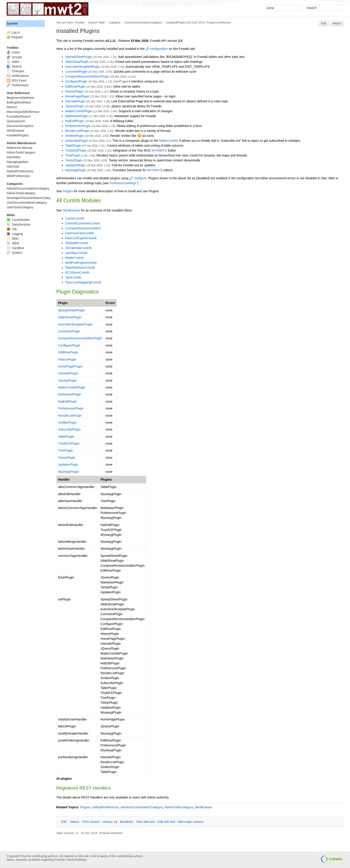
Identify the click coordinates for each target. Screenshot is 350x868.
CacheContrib (75, 218)
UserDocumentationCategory (143, 22)
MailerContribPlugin (79, 111)
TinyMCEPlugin (76, 150)
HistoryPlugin (74, 91)
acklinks (126, 822)
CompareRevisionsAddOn (83, 228)
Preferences (18, 85)
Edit (324, 23)
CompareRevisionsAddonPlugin (87, 76)
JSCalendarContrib (78, 248)
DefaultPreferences (106, 807)
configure (138, 178)
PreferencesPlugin (78, 126)
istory (108, 822)
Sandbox (15, 248)
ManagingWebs (18, 162)
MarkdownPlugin (77, 116)
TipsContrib (73, 277)
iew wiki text (146, 822)
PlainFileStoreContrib (80, 268)
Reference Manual (19, 148)
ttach (75, 822)
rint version (91, 822)
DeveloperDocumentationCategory (31, 198)
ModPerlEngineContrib (81, 263)
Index (13, 62)
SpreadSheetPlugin (79, 57)
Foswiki (79, 22)
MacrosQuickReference (23, 112)
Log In (16, 32)
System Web (96, 22)
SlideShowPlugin (77, 62)
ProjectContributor (218, 22)
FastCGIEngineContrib (81, 238)
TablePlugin (73, 146)
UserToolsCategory (20, 207)
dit (64, 822)
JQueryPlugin (75, 106)
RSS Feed (16, 80)
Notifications (18, 76)
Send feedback (77, 860)
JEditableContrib (77, 243)
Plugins (68, 191)
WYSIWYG (159, 150)
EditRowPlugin (75, 87)
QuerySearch (16, 121)
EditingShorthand (19, 102)
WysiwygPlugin (76, 170)
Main (13, 239)
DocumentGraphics (20, 126)
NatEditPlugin (75, 121)
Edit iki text (167, 822)
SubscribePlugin (76, 141)
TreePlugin (73, 155)
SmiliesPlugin (75, 136)
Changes (16, 71)
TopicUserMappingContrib (83, 282)
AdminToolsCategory (179, 807)
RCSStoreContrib (77, 272)
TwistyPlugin (74, 160)
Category (114, 22)
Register (17, 37)
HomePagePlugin (77, 96)
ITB (12, 229)
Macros (12, 107)
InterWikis (14, 157)
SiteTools (13, 167)
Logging (15, 234)
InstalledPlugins (176, 22)
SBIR (13, 243)
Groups (14, 57)
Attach (337, 23)
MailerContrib (168, 141)
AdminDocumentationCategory (142, 807)
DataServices (19, 224)
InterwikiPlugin (75, 101)
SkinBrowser (72, 210)
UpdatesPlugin (75, 165)
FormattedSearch (19, 116)
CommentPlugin (76, 72)
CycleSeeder (18, 220)
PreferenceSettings (123, 183)
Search (14, 66)
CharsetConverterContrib (83, 223)
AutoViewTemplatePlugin (82, 67)
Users (13, 52)
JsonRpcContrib (76, 253)
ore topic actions (191, 822)
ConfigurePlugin (76, 81)
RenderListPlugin (77, 131)
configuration (157, 49)
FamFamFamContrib (80, 233)
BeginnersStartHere (20, 98)
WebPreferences (18, 176)
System (12, 23)
